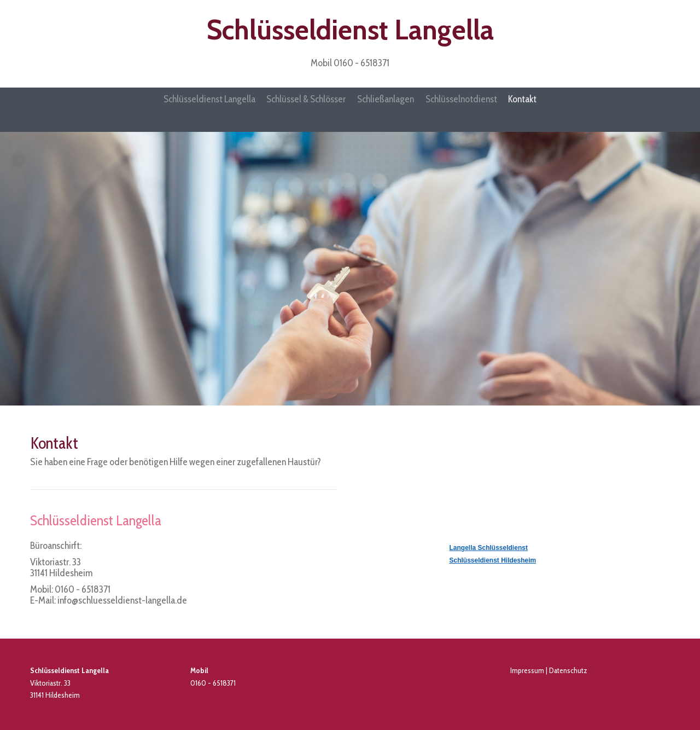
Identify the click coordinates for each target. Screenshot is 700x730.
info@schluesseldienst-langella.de (122, 600)
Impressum (527, 670)
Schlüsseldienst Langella (350, 30)
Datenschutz (568, 670)
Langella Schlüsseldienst (489, 547)
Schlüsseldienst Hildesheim (493, 560)
